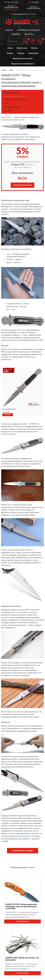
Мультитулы (22, 48)
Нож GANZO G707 (9, 409)
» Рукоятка (7, 111)
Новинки (16, 34)
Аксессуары (33, 53)
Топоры (10, 53)
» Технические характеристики (15, 100)
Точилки (21, 53)
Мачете (34, 48)
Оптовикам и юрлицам (28, 30)
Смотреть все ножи (22, 185)
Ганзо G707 (26, 836)
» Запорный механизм (12, 107)
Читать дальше (22, 921)
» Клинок (7, 103)
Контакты (29, 34)
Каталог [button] (9, 30)
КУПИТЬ (8, 415)
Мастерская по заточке (22, 59)
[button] (11, 9)
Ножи (10, 48)
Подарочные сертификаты (23, 64)
